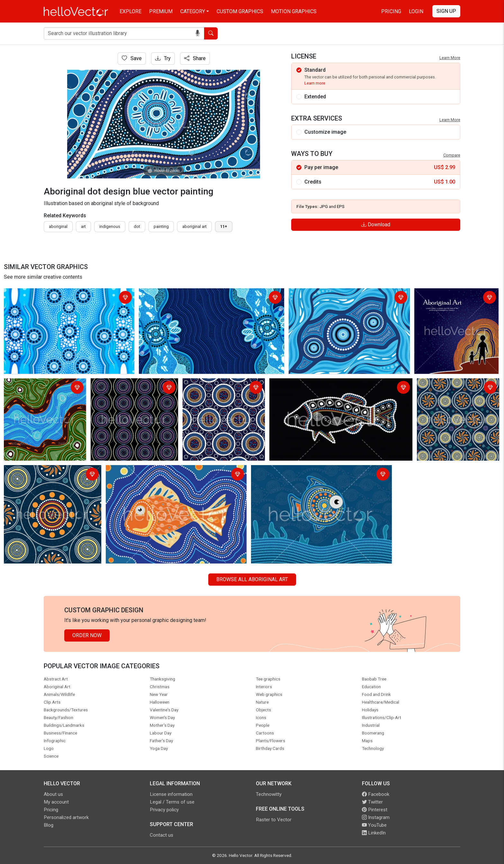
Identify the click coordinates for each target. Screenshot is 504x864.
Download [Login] (376, 225)
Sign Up (446, 11)
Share (195, 58)
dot (137, 226)
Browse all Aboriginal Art (252, 579)
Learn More (450, 58)
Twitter (372, 802)
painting (161, 226)
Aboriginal (58, 226)
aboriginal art (194, 226)
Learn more (315, 83)
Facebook (376, 794)
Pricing (391, 11)
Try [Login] (163, 58)
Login (416, 11)
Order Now (87, 635)
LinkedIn (374, 833)
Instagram (376, 817)
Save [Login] (132, 58)
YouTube (374, 825)
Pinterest (375, 810)
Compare (452, 155)
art (83, 226)
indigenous (110, 226)
